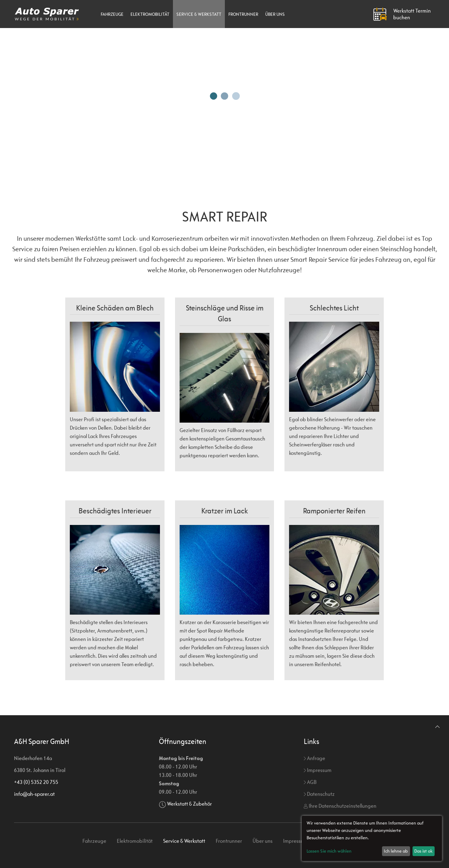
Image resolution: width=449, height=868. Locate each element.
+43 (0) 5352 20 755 (36, 782)
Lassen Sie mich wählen (329, 851)
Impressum (318, 770)
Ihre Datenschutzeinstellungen (340, 806)
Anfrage (314, 758)
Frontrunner (243, 14)
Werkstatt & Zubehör (189, 804)
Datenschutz (319, 794)
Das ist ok (423, 851)
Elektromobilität (150, 14)
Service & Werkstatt (199, 14)
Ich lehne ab (396, 851)
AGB (310, 782)
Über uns (275, 14)
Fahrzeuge (112, 14)
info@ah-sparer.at (34, 794)
